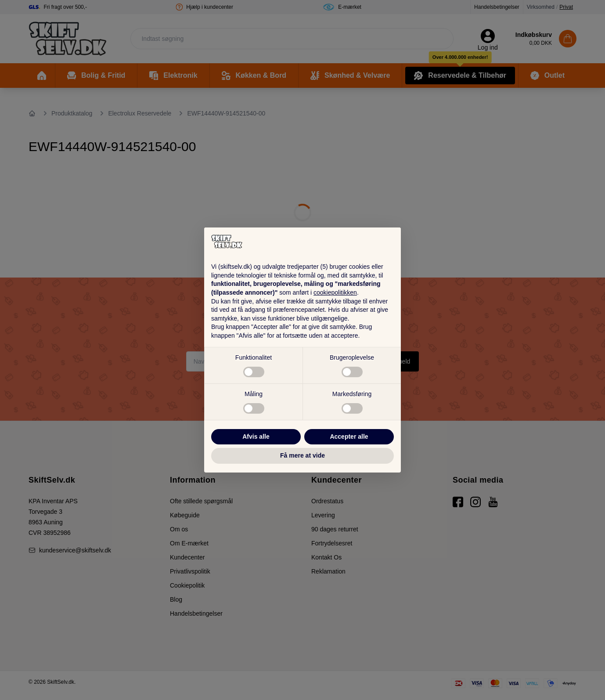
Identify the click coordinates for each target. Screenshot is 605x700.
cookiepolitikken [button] (335, 292)
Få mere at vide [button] (302, 455)
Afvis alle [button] (256, 437)
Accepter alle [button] (349, 437)
